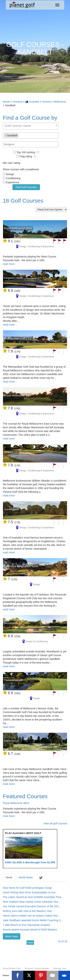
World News (26, 877)
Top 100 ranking (28, 152)
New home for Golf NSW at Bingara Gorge (27, 888)
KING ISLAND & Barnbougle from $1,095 (30, 862)
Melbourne (60, 102)
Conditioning (13, 178)
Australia (34, 102)
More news (12, 936)
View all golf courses (55, 823)
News (9, 877)
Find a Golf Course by (30, 118)
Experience (13, 182)
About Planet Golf (12, 968)
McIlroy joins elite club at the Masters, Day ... (29, 911)
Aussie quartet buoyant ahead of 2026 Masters (30, 930)
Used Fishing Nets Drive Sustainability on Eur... (30, 892)
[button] (38, 152)
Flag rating (28, 156)
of (62, 941)
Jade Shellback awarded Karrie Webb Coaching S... (33, 920)
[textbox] (20, 135)
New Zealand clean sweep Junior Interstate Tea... (31, 902)
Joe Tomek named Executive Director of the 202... (32, 906)
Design (10, 174)
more (30, 943)
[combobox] (31, 126)
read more (9, 264)
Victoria (46, 102)
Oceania (17, 102)
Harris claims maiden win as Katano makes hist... (31, 916)
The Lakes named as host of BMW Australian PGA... (33, 897)
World (6, 102)
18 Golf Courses (23, 201)
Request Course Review (37, 968)
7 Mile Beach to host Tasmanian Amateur (27, 925)
